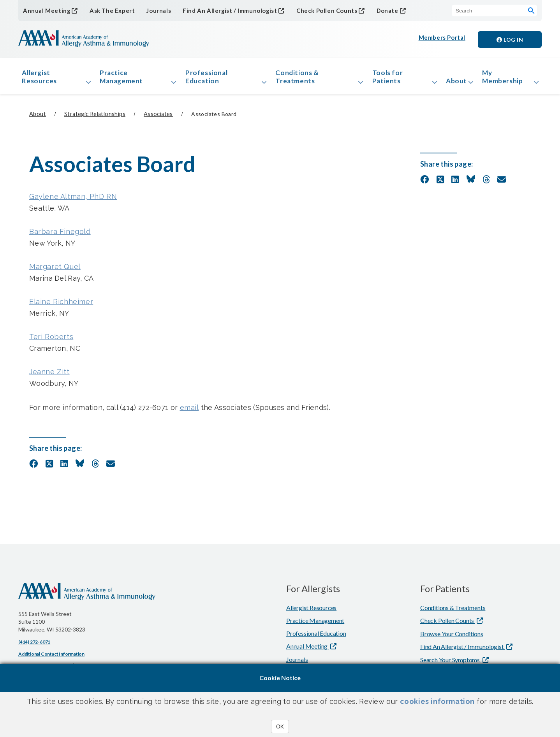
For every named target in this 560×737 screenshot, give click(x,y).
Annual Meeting (45, 10)
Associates (158, 120)
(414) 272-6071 (34, 647)
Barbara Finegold (60, 237)
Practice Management (125, 79)
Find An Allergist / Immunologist (221, 10)
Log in (510, 40)
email (189, 413)
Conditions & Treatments (297, 79)
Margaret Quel (55, 272)
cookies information (437, 701)
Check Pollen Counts (315, 10)
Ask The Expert (107, 11)
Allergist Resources (42, 79)
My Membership (506, 79)
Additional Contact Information (51, 659)
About (452, 83)
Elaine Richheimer (61, 307)
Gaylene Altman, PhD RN (73, 202)
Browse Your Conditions (452, 639)
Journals (152, 11)
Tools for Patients (384, 79)
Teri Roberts (51, 342)
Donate (374, 10)
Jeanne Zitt (49, 377)
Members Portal (443, 40)
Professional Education (208, 79)
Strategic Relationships (95, 120)
